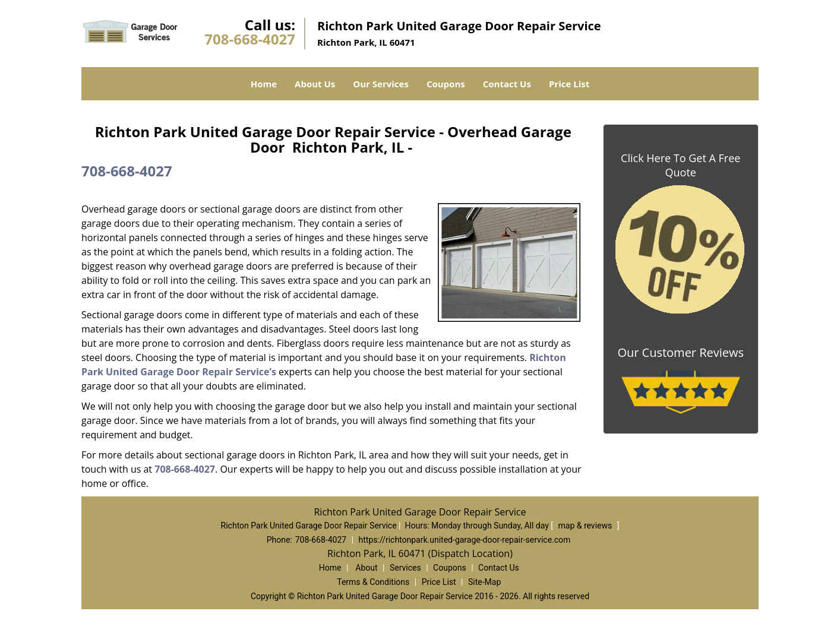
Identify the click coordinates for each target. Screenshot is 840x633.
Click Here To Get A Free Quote (680, 165)
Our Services (381, 84)
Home (264, 84)
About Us (315, 84)
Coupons (446, 84)
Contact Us (507, 84)
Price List (569, 84)
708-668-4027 (250, 39)
